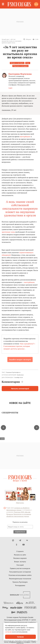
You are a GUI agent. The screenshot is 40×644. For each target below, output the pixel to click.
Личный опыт (5, 39)
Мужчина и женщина (20, 66)
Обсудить (27, 39)
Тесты (36, 4)
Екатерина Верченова (20, 74)
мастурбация (29, 282)
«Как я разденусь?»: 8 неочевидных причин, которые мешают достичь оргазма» (19, 346)
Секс (28, 63)
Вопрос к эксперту (17, 63)
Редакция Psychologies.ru (13, 372)
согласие (8, 632)
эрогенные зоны (8, 232)
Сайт (10, 88)
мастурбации (25, 137)
